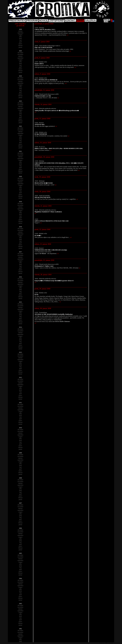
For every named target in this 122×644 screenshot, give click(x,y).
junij (20, 38)
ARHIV (80, 21)
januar (20, 47)
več (68, 35)
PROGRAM (32, 21)
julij (20, 36)
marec (20, 44)
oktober (20, 31)
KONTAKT (70, 20)
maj (20, 40)
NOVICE (43, 20)
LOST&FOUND (56, 21)
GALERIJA (90, 20)
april (20, 42)
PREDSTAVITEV (17, 21)
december (20, 53)
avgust (20, 35)
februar (20, 45)
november (20, 54)
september (20, 33)
